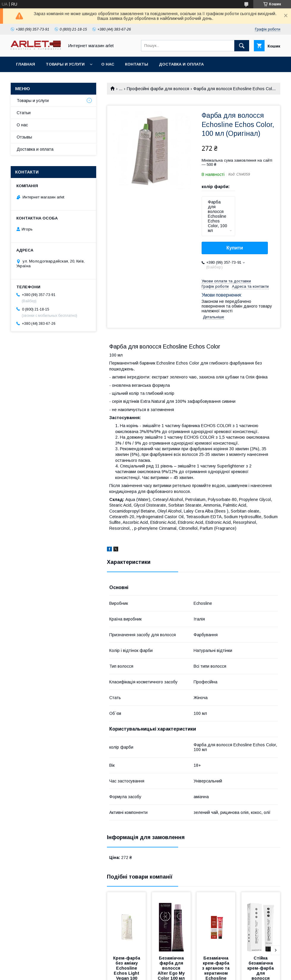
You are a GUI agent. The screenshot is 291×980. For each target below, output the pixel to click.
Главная (26, 64)
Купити (235, 248)
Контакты (137, 64)
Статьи (24, 113)
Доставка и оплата (181, 64)
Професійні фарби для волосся (158, 89)
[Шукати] (242, 46)
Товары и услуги (65, 64)
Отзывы (24, 137)
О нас (108, 64)
